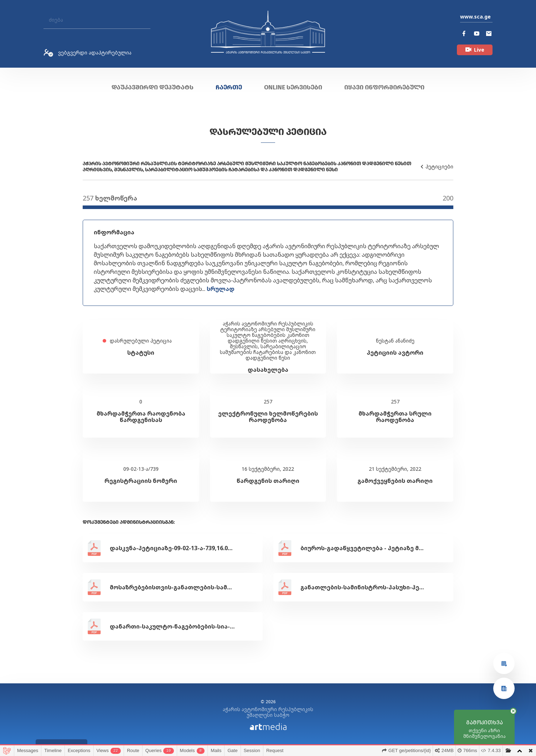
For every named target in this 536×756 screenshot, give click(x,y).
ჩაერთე (229, 87)
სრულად (221, 289)
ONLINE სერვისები (293, 87)
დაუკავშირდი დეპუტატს (153, 87)
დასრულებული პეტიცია (268, 132)
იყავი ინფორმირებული (384, 87)
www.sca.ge (475, 17)
